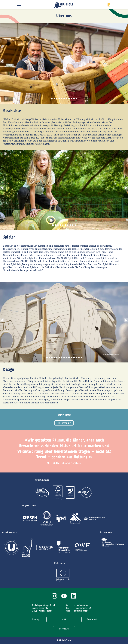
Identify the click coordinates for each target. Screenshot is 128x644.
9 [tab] (72, 99)
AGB (64, 619)
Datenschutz (92, 619)
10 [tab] (74, 99)
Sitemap (36, 619)
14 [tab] (79, 357)
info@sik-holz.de (82, 611)
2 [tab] (54, 99)
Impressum (64, 629)
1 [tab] (52, 99)
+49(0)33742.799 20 (83, 608)
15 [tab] (81, 357)
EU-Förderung (64, 423)
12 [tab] (74, 357)
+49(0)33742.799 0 (82, 605)
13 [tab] (76, 357)
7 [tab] (67, 99)
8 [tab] (69, 99)
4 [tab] (59, 99)
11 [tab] (76, 99)
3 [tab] (57, 99)
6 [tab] (64, 99)
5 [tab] (62, 99)
